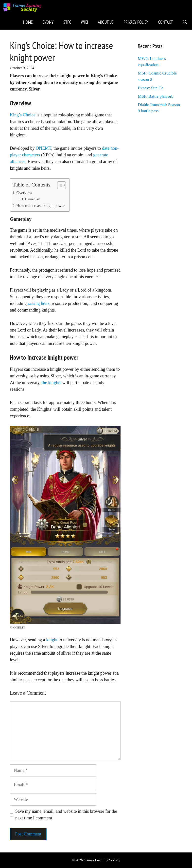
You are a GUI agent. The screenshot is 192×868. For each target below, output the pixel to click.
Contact (165, 22)
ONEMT (44, 148)
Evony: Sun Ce (150, 88)
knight (52, 640)
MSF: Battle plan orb (156, 96)
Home (28, 22)
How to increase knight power (40, 206)
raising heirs (39, 303)
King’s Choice (23, 115)
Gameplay (32, 199)
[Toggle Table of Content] (59, 185)
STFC (67, 22)
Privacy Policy (136, 22)
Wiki (84, 22)
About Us (106, 22)
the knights (52, 383)
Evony (48, 22)
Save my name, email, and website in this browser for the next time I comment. (66, 815)
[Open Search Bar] (185, 22)
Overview (24, 193)
